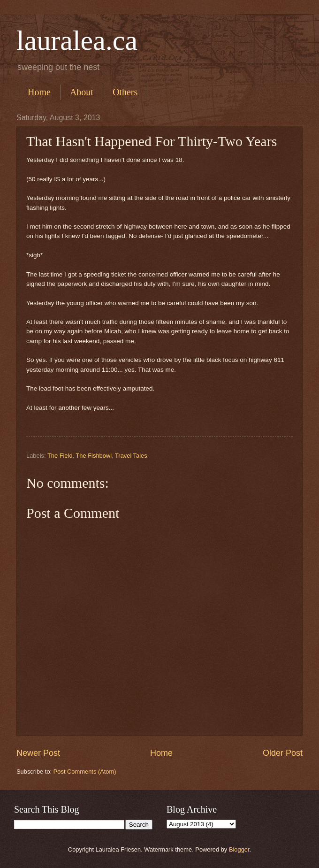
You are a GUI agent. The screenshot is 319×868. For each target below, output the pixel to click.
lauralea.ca (77, 40)
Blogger (239, 849)
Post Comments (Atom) (85, 772)
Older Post (283, 753)
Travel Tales (131, 456)
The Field (60, 456)
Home (39, 92)
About (82, 92)
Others (125, 92)
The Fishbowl (94, 456)
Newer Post (38, 753)
